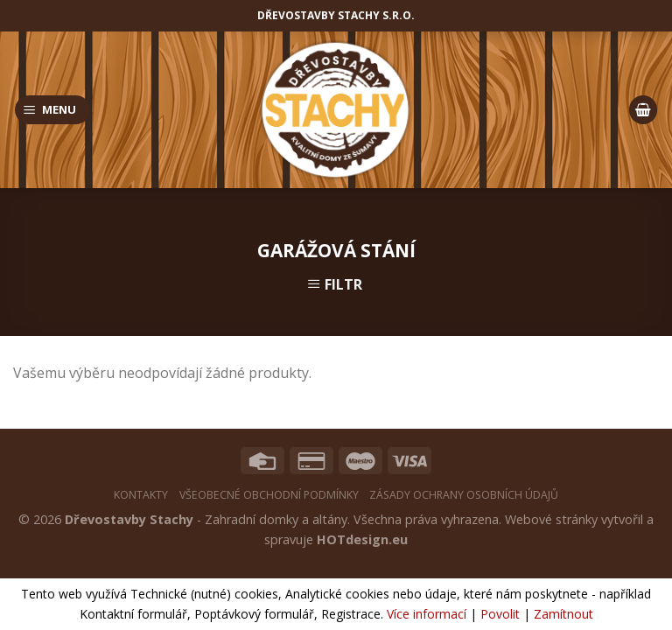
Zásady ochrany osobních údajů (464, 495)
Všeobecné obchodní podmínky (269, 495)
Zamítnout (563, 614)
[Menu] (52, 110)
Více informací (427, 614)
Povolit (500, 614)
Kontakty (141, 495)
